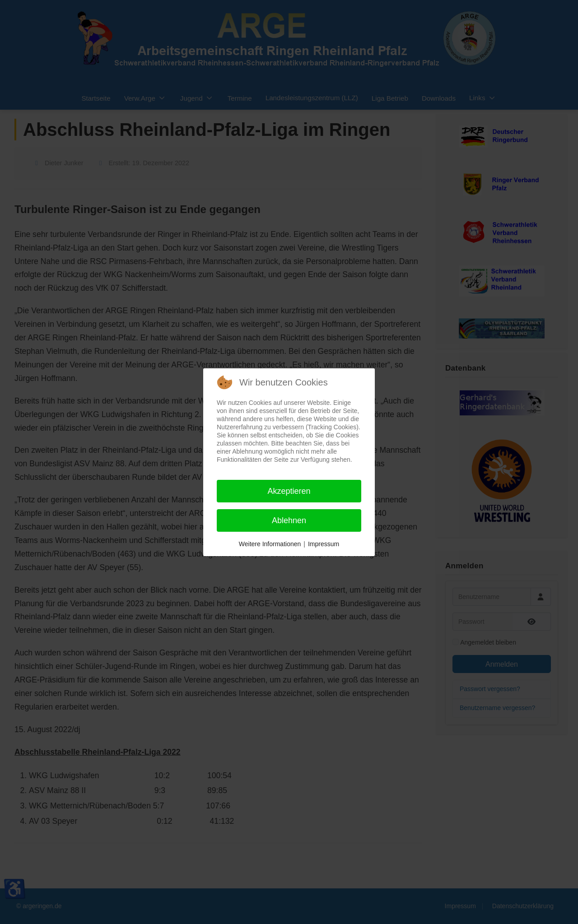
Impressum (324, 544)
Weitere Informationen (270, 544)
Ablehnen (289, 520)
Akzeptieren (289, 491)
